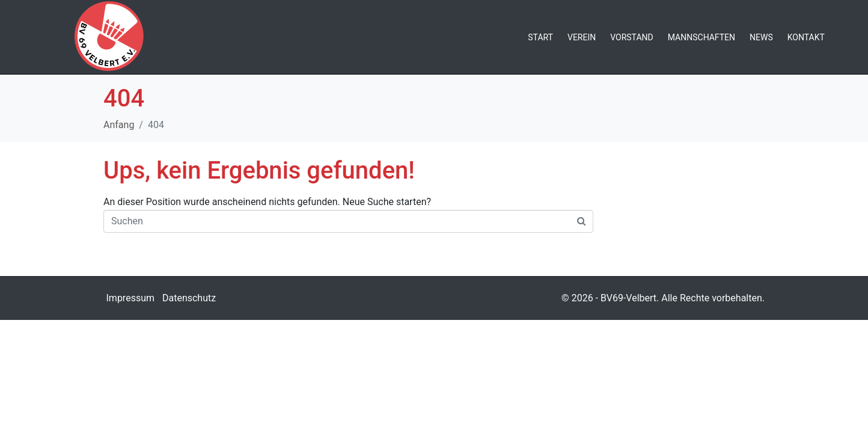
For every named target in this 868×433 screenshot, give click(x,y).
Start (540, 37)
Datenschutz (189, 298)
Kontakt (806, 37)
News (761, 37)
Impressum (131, 298)
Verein (582, 37)
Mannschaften (701, 37)
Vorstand (632, 37)
